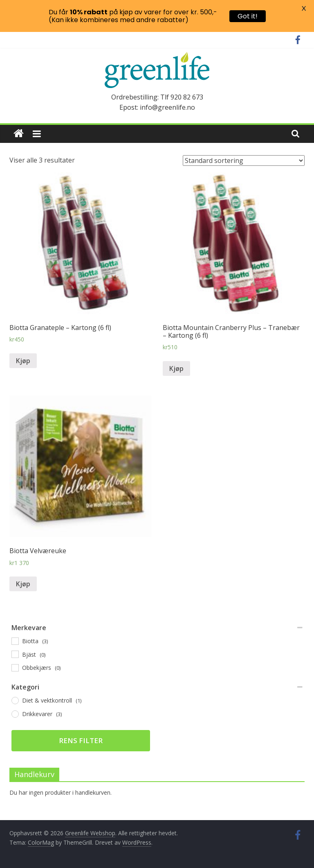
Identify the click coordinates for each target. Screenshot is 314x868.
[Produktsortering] (244, 160)
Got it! (248, 16)
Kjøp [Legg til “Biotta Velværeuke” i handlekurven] (23, 584)
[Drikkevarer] (15, 714)
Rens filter (81, 740)
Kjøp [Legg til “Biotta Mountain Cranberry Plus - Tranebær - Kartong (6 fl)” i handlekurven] (176, 368)
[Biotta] (15, 641)
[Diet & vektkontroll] (15, 700)
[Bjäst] (15, 654)
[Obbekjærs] (15, 667)
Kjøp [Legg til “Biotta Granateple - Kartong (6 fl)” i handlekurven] (23, 361)
